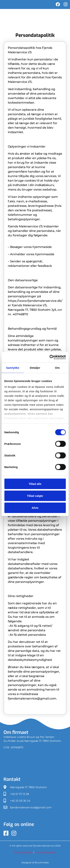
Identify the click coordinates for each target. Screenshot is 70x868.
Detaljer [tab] (35, 368)
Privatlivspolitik (24, 853)
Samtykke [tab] (13, 368)
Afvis (35, 508)
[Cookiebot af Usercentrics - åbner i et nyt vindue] (50, 357)
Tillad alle (35, 484)
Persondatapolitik (45, 853)
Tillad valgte (35, 496)
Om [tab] (57, 368)
